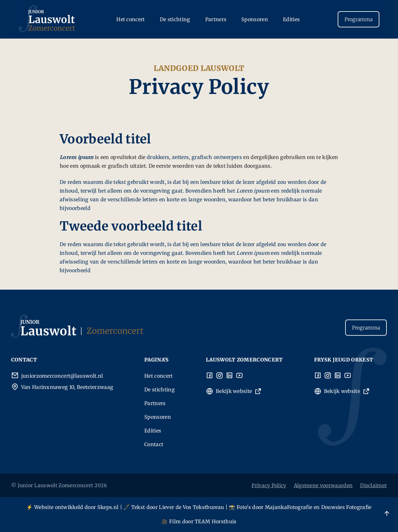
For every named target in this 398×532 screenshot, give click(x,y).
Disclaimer (373, 485)
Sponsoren (255, 19)
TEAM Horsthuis (215, 521)
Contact (154, 444)
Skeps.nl (108, 507)
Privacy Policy (269, 485)
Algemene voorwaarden (323, 485)
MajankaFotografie (289, 507)
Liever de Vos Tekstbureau (191, 507)
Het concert (131, 19)
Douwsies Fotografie (346, 507)
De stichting (175, 19)
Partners (216, 19)
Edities (291, 19)
